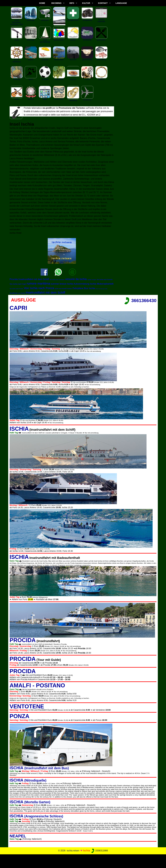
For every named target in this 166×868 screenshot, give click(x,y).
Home (42, 3)
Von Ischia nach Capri (18, 284)
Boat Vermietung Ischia (101, 289)
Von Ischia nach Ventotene (57, 280)
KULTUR (86, 3)
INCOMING (56, 3)
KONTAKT (103, 3)
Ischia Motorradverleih (102, 284)
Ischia (86, 850)
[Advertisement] (83, 861)
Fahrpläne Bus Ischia (84, 288)
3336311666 (99, 851)
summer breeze (59, 284)
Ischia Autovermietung (78, 284)
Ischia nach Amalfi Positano (63, 289)
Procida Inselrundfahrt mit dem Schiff (29, 279)
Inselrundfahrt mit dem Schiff (45, 293)
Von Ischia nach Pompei (16, 289)
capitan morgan (92, 280)
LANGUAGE (121, 3)
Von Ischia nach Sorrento (105, 280)
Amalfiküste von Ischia (17, 293)
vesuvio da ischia (76, 279)
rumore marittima (38, 284)
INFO (72, 3)
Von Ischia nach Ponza (39, 288)
